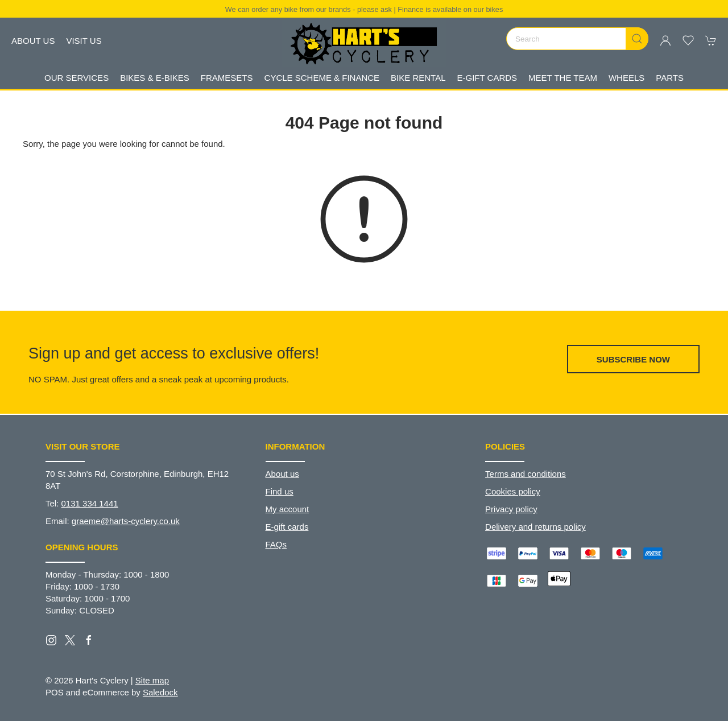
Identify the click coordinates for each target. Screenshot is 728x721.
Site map (152, 680)
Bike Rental (418, 78)
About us (33, 41)
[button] (688, 40)
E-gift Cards (487, 78)
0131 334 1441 (90, 503)
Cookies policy (513, 491)
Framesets (227, 78)
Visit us (84, 41)
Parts (670, 78)
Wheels (626, 78)
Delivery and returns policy (535, 527)
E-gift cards (287, 527)
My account (288, 509)
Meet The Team (563, 78)
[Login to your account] (665, 40)
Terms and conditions (526, 474)
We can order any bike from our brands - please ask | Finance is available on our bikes (364, 9)
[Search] (577, 39)
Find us (280, 491)
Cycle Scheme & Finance (322, 78)
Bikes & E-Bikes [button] (155, 78)
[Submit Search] (637, 39)
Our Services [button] (76, 78)
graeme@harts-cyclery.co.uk (126, 521)
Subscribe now (633, 359)
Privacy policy (511, 509)
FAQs (276, 544)
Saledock (160, 692)
